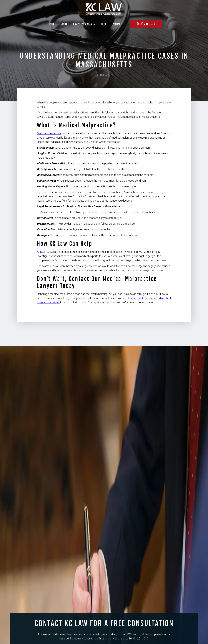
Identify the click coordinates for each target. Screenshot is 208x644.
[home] (104, 9)
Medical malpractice (49, 133)
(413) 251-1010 (146, 24)
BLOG (104, 24)
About (64, 24)
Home (52, 24)
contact (117, 24)
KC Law (45, 252)
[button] (84, 24)
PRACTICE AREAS (83, 24)
